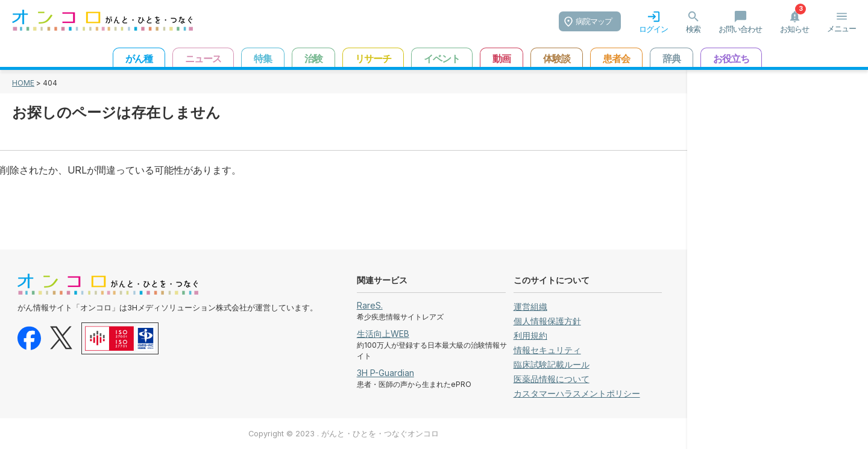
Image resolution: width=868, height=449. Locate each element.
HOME (23, 83)
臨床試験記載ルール (552, 364)
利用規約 (530, 335)
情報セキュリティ (547, 350)
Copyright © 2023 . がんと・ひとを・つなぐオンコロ (344, 434)
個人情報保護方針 (547, 321)
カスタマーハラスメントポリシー (577, 393)
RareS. (370, 305)
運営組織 (530, 306)
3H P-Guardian (385, 373)
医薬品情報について (552, 379)
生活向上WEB (383, 334)
